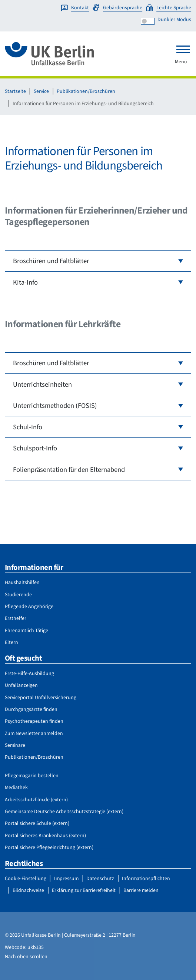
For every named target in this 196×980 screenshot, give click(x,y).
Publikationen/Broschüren (86, 91)
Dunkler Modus (174, 20)
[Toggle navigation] (183, 49)
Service (41, 91)
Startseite (15, 91)
